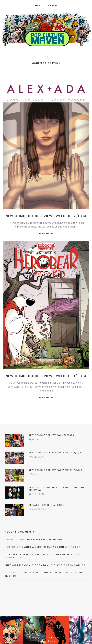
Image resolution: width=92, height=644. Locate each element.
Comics (41, 641)
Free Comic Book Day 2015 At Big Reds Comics (51, 565)
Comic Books (55, 638)
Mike (8, 565)
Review (51, 641)
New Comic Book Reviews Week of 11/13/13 (46, 376)
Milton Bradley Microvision (41, 540)
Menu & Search (47, 6)
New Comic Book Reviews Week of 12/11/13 (46, 216)
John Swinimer (16, 573)
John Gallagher (17, 555)
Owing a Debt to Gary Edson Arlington (51, 547)
